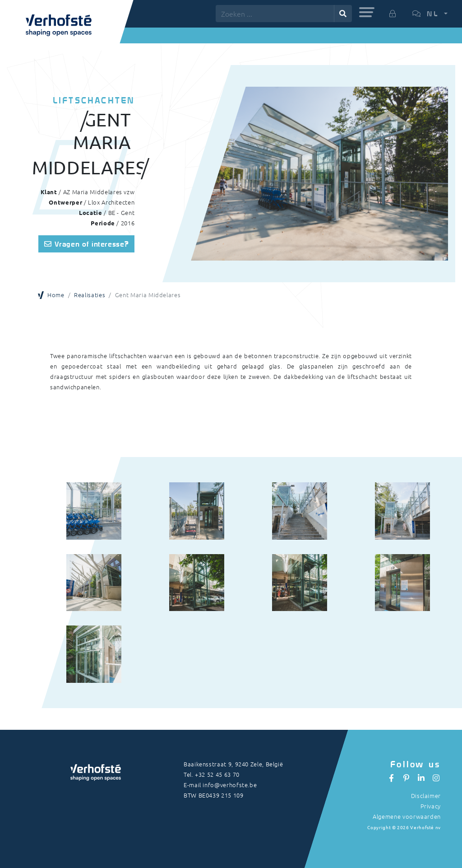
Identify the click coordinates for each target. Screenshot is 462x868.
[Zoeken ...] (275, 14)
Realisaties (90, 295)
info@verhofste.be (230, 785)
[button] (367, 12)
